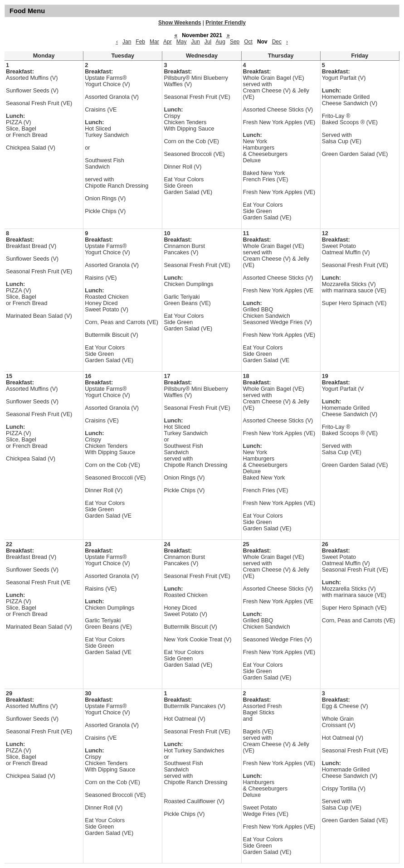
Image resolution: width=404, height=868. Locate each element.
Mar (154, 42)
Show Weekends (180, 23)
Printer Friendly (226, 23)
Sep (235, 42)
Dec (277, 42)
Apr (168, 42)
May (182, 42)
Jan (127, 42)
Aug (221, 42)
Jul (208, 42)
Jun (195, 42)
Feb (140, 42)
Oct (248, 42)
